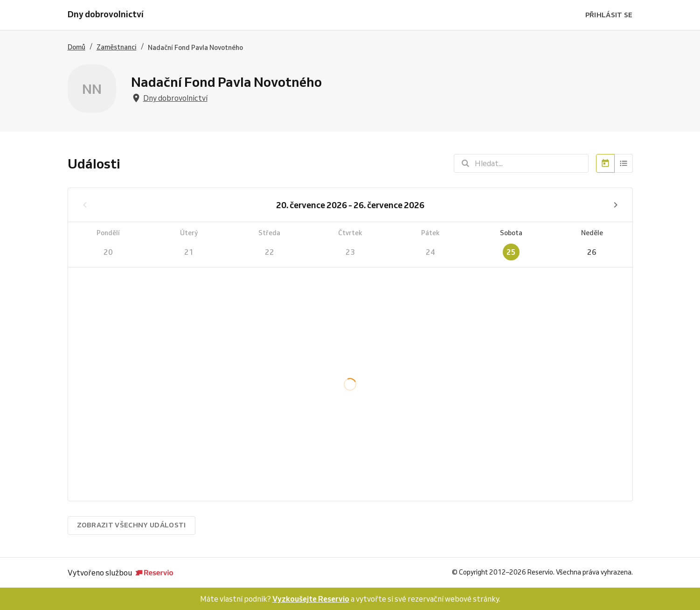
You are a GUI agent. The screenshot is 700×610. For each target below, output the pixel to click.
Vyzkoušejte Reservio (311, 599)
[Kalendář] (605, 163)
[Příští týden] (616, 205)
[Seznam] (624, 163)
